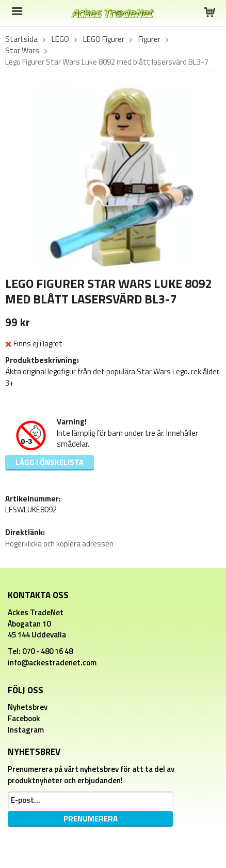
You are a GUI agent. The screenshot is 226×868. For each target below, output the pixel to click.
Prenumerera (91, 819)
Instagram (26, 730)
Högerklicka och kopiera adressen (59, 544)
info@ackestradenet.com (52, 663)
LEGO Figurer (104, 39)
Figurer (149, 39)
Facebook (24, 718)
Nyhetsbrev (28, 707)
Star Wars (22, 51)
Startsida (21, 39)
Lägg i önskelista (50, 462)
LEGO (60, 39)
